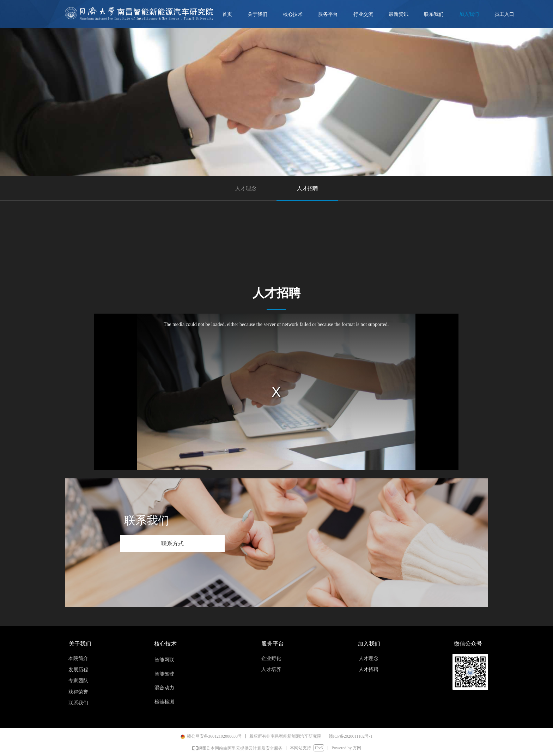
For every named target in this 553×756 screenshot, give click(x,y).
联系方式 (172, 543)
